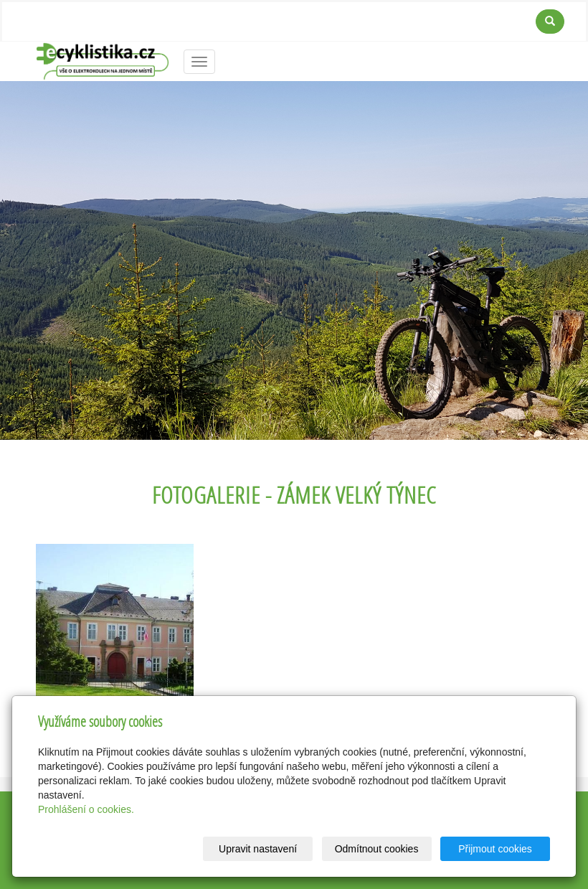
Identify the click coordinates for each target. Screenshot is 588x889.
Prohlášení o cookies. (86, 809)
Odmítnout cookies (377, 849)
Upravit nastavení (258, 849)
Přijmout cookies (495, 849)
